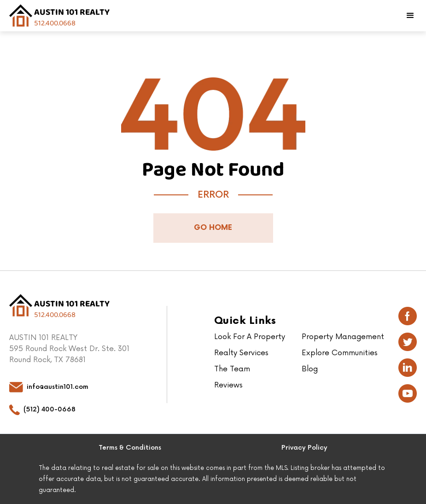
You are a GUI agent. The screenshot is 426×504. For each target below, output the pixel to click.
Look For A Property (250, 337)
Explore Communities (340, 353)
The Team (232, 369)
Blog (310, 369)
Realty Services (241, 353)
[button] (410, 16)
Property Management (343, 337)
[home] (59, 16)
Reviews (228, 385)
